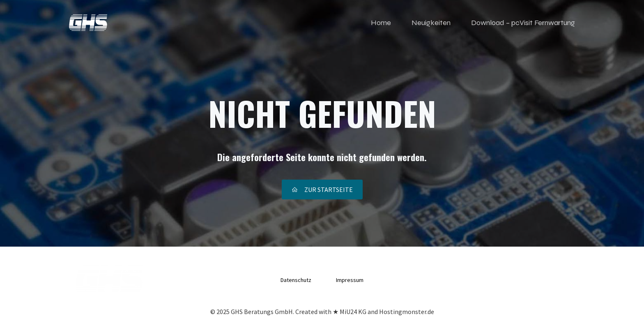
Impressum (350, 280)
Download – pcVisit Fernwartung (523, 23)
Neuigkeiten (431, 23)
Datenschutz (296, 280)
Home (381, 23)
